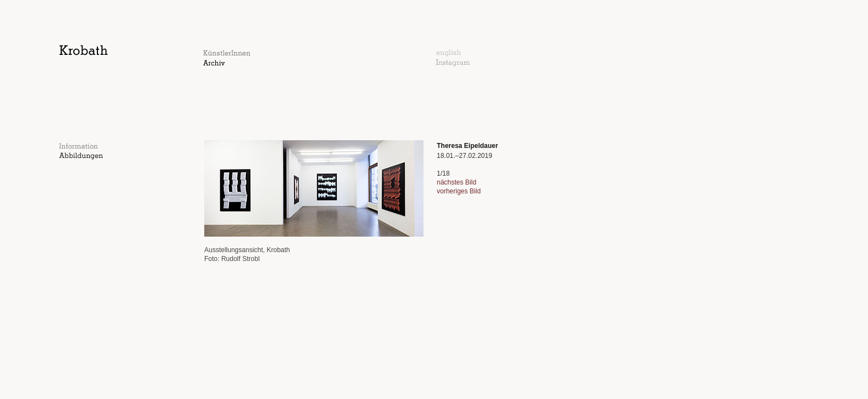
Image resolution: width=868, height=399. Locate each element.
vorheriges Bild (459, 191)
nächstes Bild (456, 182)
